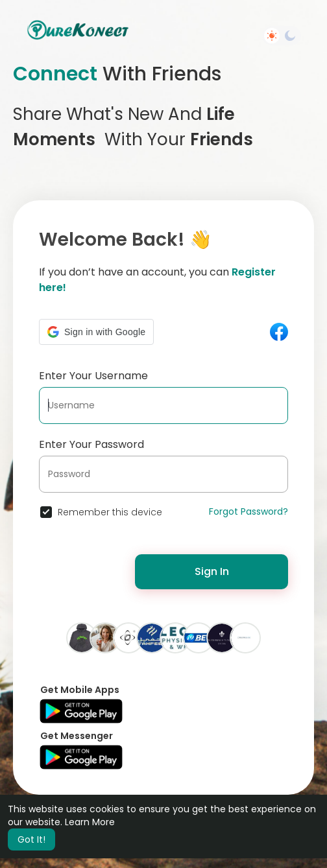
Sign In (212, 571)
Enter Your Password (91, 444)
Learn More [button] (90, 822)
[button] (96, 332)
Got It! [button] (31, 839)
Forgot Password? (248, 511)
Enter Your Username (93, 376)
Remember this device (110, 512)
